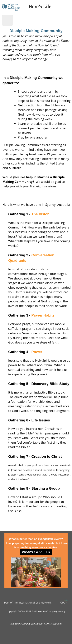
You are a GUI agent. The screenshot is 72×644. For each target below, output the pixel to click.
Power (37, 352)
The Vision (41, 214)
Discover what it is (36, 552)
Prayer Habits (43, 315)
